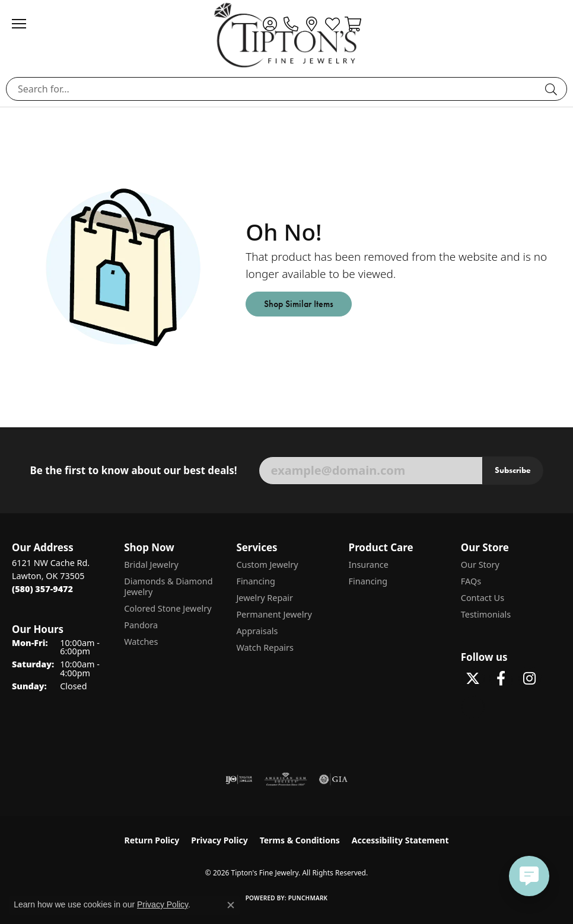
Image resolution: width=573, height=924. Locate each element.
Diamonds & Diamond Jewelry (168, 586)
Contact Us (483, 598)
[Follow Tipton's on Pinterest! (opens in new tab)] (473, 707)
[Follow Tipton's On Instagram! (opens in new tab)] (530, 679)
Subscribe (513, 470)
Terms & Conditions (300, 840)
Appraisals (257, 631)
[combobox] (273, 89)
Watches (141, 642)
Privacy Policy (219, 840)
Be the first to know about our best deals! (133, 471)
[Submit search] (553, 89)
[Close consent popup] (231, 905)
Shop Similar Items (299, 304)
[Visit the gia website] (333, 779)
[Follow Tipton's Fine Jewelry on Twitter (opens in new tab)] (473, 679)
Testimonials (486, 614)
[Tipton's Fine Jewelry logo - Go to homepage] (286, 35)
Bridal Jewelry (151, 565)
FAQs (471, 581)
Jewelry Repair (265, 598)
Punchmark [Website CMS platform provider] (308, 898)
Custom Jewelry (267, 565)
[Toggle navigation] (25, 24)
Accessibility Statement (400, 840)
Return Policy (152, 840)
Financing (255, 581)
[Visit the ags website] (286, 779)
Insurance (369, 565)
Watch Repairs (265, 648)
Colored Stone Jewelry (168, 608)
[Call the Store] (42, 589)
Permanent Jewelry (274, 614)
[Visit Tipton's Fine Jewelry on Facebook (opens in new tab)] (501, 679)
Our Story (480, 565)
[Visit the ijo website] (239, 779)
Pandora (141, 625)
